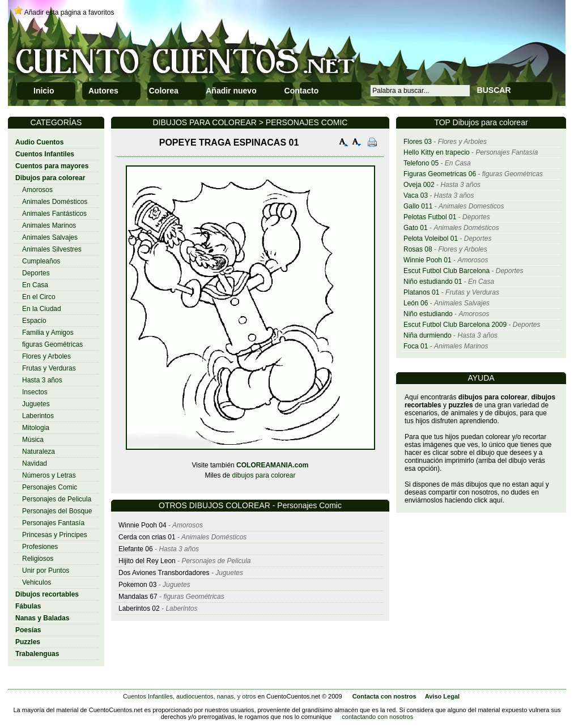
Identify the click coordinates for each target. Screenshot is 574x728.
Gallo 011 (418, 206)
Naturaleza (39, 452)
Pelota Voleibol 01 (431, 239)
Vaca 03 (416, 195)
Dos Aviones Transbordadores (164, 573)
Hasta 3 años (42, 380)
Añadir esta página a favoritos (69, 12)
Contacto (302, 91)
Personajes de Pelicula (57, 499)
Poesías (28, 630)
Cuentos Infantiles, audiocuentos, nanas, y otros (190, 696)
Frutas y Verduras (49, 368)
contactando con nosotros (377, 717)
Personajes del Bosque (57, 511)
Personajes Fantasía (53, 523)
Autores (103, 91)
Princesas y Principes (55, 535)
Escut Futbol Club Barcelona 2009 (455, 325)
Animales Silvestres (52, 249)
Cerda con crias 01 (147, 537)
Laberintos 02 (139, 608)
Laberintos (38, 416)
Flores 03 (418, 142)
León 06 (416, 303)
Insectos (35, 392)
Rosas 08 (418, 249)
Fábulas (28, 606)
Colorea (164, 91)
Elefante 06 (136, 549)
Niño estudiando (428, 314)
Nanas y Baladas (42, 618)
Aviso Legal (442, 696)
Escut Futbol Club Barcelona (447, 271)
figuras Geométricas (52, 344)
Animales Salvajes (50, 237)
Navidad (35, 463)
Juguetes (36, 404)
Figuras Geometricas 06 (440, 174)
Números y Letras (49, 475)
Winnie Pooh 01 (428, 260)
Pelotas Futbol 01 (430, 217)
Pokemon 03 (137, 585)
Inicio (44, 91)
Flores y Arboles (46, 356)
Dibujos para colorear (50, 178)
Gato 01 (416, 228)
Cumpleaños (41, 261)
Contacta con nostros (384, 696)
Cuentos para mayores (52, 166)
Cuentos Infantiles (45, 154)
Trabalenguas (37, 654)
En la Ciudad (42, 309)
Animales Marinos (49, 225)
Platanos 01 (421, 292)
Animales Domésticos (55, 202)
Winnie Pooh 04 (143, 525)
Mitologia (36, 428)
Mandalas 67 (138, 597)
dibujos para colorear (263, 475)
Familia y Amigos (48, 333)
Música (33, 440)
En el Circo (39, 297)
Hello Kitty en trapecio (437, 152)
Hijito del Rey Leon (148, 561)
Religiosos (38, 559)
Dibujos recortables (47, 594)
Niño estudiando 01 (433, 282)
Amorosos (37, 190)
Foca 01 (416, 346)
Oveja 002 (419, 185)
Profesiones (40, 547)
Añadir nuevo (231, 91)
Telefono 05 (421, 163)
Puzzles (28, 642)
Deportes (36, 273)
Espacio (34, 321)
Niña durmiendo (428, 335)
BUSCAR (494, 90)
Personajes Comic (50, 487)
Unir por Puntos (46, 571)
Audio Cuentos (39, 142)
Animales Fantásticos (54, 214)
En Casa (35, 285)
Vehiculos (37, 582)
